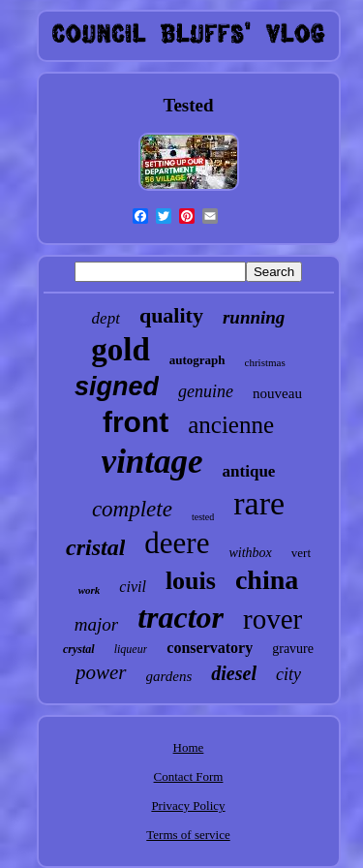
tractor (181, 617)
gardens (169, 676)
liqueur (131, 649)
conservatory (210, 648)
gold (121, 350)
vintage (152, 462)
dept (106, 318)
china (267, 580)
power (101, 672)
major (96, 624)
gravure (293, 649)
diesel (234, 673)
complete (132, 509)
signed (117, 387)
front (136, 422)
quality (171, 315)
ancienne (231, 425)
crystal (79, 649)
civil (133, 587)
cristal (95, 547)
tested (203, 517)
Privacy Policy (188, 806)
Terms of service (188, 835)
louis (191, 581)
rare (259, 503)
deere (177, 543)
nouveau (277, 393)
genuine (206, 391)
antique (249, 471)
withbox (250, 553)
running (254, 317)
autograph (197, 360)
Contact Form (189, 776)
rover (272, 619)
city (288, 674)
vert (301, 553)
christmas (265, 362)
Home (189, 747)
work (90, 590)
